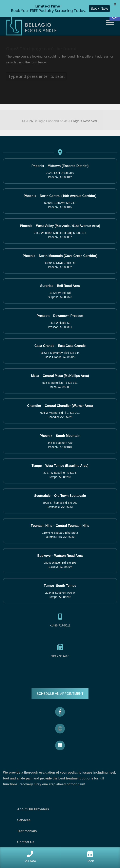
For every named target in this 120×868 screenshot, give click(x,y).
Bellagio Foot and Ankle (51, 121)
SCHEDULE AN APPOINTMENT (60, 694)
